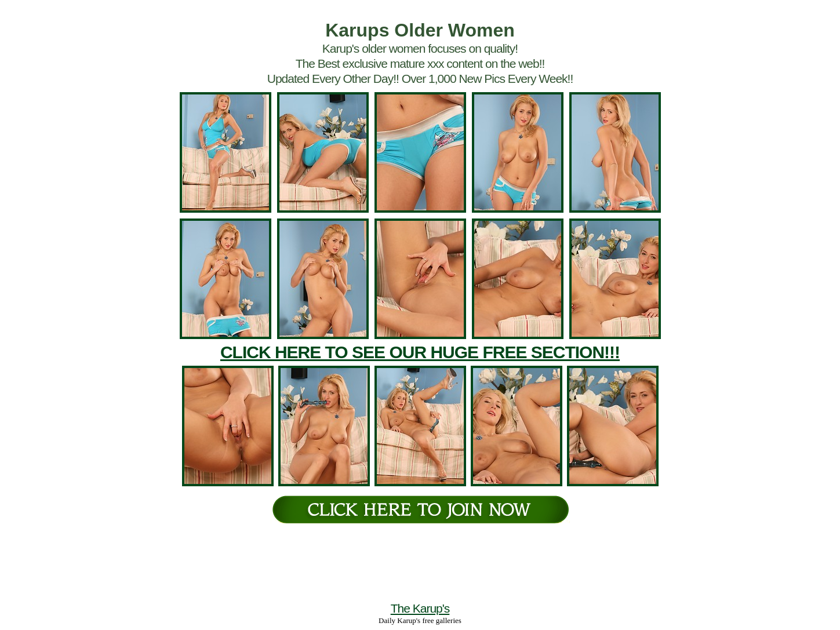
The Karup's (420, 608)
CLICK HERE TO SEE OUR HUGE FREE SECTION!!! (420, 352)
